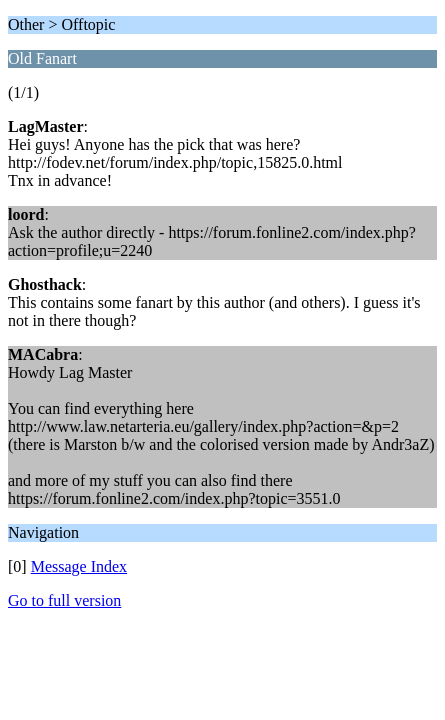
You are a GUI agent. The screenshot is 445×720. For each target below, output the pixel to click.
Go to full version (64, 600)
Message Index (79, 566)
